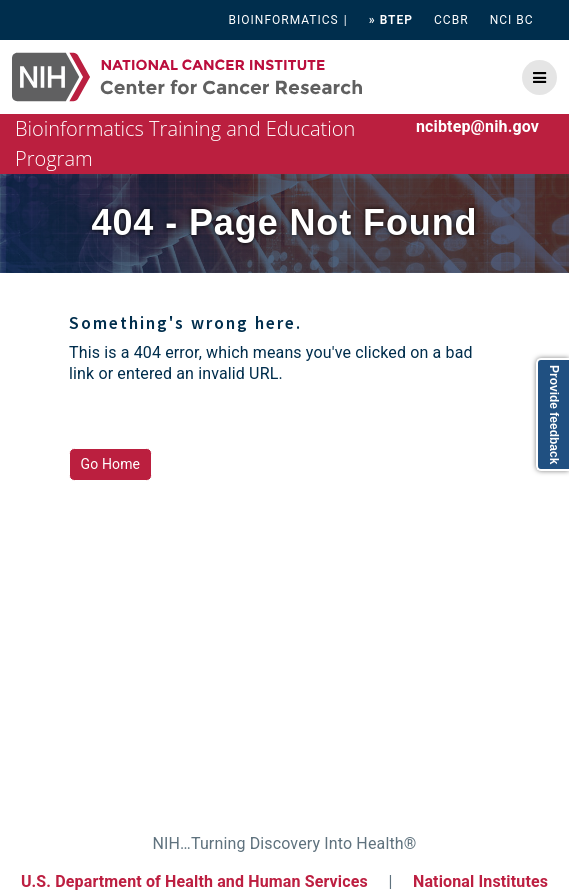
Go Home (111, 464)
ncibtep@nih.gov (477, 126)
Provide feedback (554, 414)
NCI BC (512, 20)
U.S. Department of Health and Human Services (194, 881)
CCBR (451, 20)
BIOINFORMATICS (284, 20)
